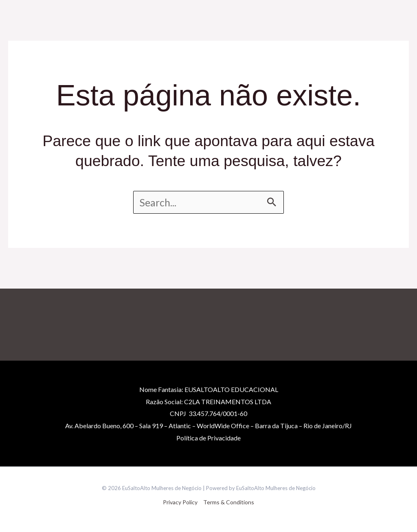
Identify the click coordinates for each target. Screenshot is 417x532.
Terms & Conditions (229, 502)
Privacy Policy (180, 502)
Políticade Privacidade (208, 438)
